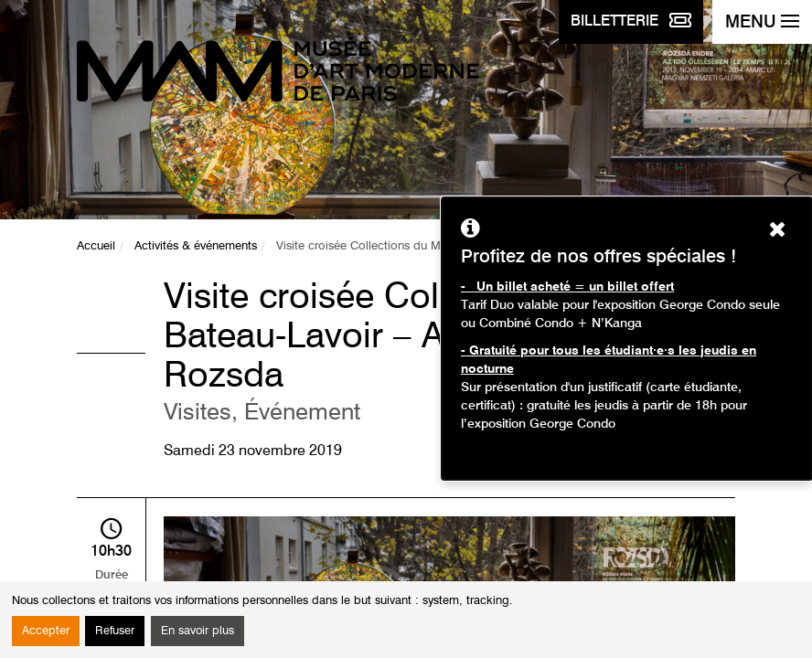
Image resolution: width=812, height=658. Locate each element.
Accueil (96, 246)
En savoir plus (198, 631)
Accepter (46, 631)
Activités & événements (196, 246)
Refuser (115, 631)
